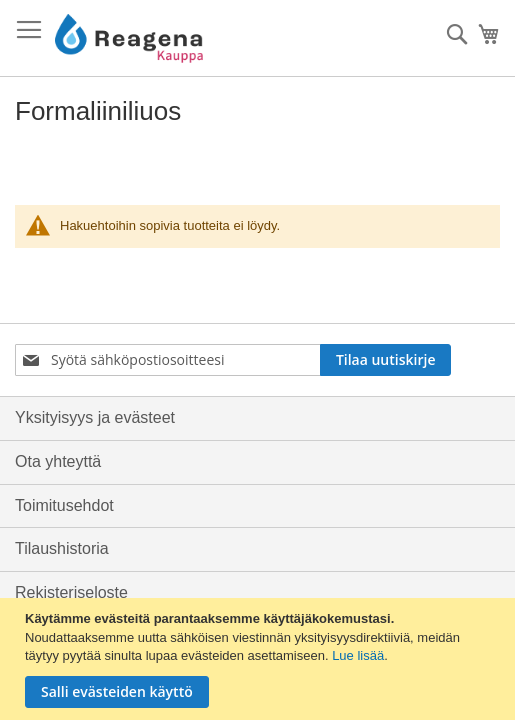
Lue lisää (358, 655)
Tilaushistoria (62, 548)
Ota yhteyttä (58, 461)
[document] (260, 659)
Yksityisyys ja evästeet (95, 417)
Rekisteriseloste (71, 592)
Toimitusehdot (64, 505)
